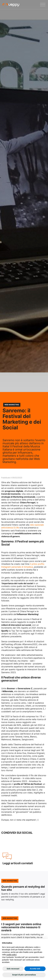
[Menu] (43, 5)
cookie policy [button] (11, 955)
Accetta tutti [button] (35, 969)
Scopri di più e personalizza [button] (24, 975)
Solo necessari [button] (13, 969)
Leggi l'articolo (24, 890)
